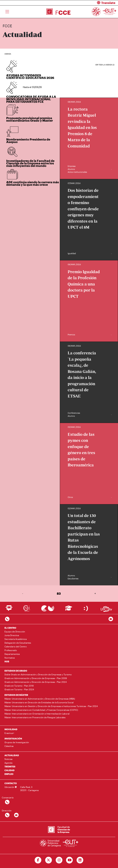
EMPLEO (9, 774)
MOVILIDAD (11, 729)
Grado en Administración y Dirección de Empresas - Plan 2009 (36, 678)
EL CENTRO (10, 628)
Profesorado (11, 650)
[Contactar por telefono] (7, 619)
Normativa (10, 658)
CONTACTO (11, 783)
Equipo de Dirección (15, 631)
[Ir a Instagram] (59, 860)
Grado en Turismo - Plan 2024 (19, 689)
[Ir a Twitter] (48, 860)
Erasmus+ (9, 733)
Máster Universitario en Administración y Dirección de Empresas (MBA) (40, 699)
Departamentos (12, 654)
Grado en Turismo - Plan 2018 (19, 686)
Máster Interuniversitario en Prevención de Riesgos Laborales (35, 717)
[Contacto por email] (111, 619)
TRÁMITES (10, 766)
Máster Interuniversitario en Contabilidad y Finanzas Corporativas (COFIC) (41, 710)
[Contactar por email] (16, 815)
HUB (7, 661)
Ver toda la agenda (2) (105, 65)
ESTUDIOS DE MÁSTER (16, 695)
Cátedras (9, 746)
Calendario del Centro (16, 646)
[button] (90, 3)
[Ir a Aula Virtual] (69, 610)
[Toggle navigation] (7, 12)
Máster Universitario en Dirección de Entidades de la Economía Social (39, 702)
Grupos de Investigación (17, 742)
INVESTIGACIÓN (13, 739)
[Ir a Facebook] (38, 860)
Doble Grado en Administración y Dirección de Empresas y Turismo (38, 674)
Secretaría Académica (16, 639)
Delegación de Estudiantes (18, 643)
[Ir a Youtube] (70, 860)
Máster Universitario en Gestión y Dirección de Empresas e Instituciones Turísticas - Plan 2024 (51, 706)
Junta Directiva (12, 635)
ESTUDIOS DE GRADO (16, 671)
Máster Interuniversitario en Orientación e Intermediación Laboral (37, 714)
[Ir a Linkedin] (80, 860)
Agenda (8, 763)
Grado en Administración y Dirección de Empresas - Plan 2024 (36, 682)
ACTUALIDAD (12, 755)
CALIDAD (9, 770)
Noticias (8, 759)
